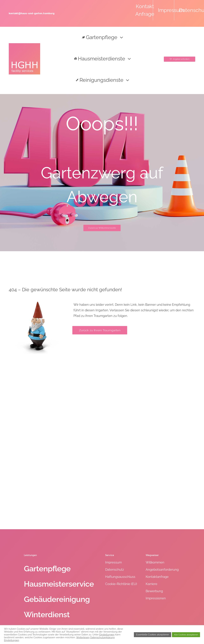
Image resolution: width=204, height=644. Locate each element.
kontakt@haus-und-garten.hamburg (32, 13)
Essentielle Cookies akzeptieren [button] (153, 635)
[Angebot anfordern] (180, 59)
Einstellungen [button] (107, 635)
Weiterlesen (83, 637)
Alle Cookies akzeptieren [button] (186, 635)
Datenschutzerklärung (102, 637)
